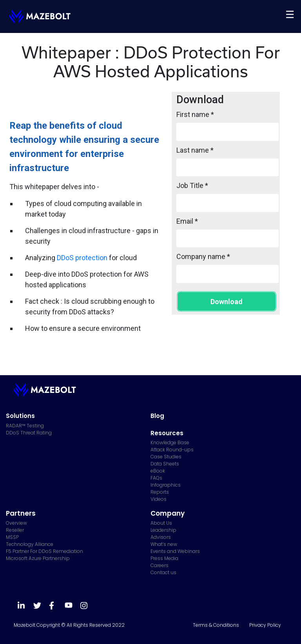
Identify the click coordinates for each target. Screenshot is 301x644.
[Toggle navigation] (290, 15)
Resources (167, 433)
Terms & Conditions (216, 625)
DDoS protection (82, 258)
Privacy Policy (265, 625)
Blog (157, 416)
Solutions (20, 416)
